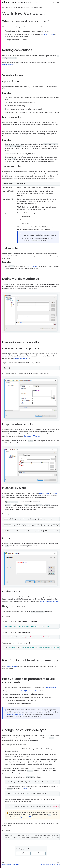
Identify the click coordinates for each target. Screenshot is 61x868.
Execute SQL (26, 789)
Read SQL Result (49, 34)
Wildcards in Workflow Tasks (50, 864)
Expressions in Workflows (21, 358)
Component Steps (50, 688)
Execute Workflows (11, 666)
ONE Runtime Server (8, 7)
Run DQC (23, 443)
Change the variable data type (49, 601)
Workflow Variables (37, 7)
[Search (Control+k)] (54, 2)
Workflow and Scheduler (23, 7)
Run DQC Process (34, 691)
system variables (8, 65)
